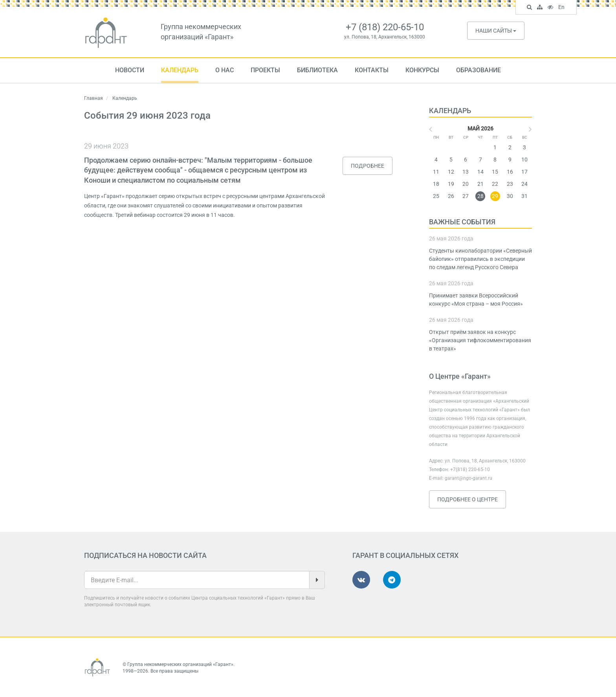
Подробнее (368, 166)
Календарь (180, 70)
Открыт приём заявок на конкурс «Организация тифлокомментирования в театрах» (480, 340)
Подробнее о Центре (467, 499)
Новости (130, 70)
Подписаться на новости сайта (145, 555)
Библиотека (317, 70)
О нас (225, 70)
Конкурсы (422, 70)
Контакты (372, 70)
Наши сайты (496, 31)
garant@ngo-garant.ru (468, 478)
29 (495, 196)
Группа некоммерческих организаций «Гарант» (180, 664)
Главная (93, 98)
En (562, 8)
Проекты (265, 70)
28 (480, 196)
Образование (478, 70)
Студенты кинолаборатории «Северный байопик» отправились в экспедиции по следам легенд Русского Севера (480, 259)
